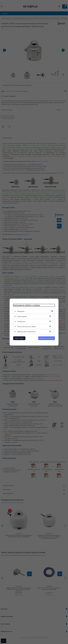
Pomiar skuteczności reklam (27, 326)
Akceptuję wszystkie (47, 338)
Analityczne (21, 321)
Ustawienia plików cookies (27, 305)
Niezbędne (21, 311)
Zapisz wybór (19, 338)
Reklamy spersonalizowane (26, 332)
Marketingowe (22, 316)
